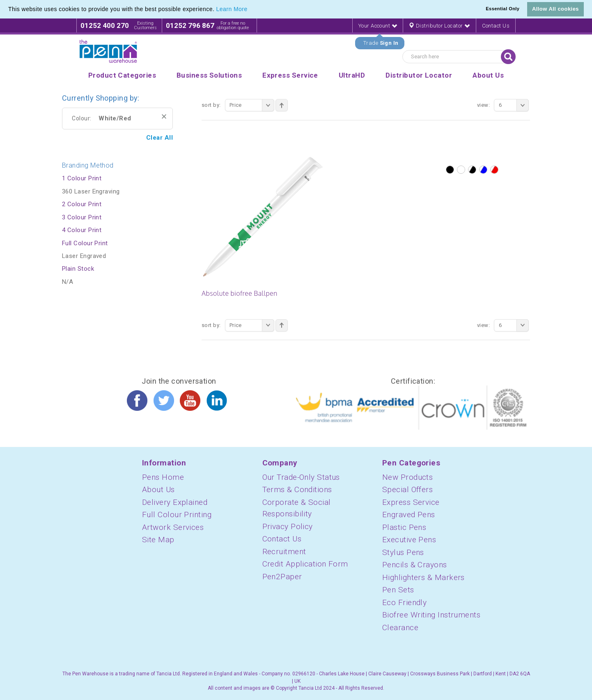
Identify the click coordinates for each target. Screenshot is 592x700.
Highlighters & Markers (423, 577)
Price (252, 105)
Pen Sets (398, 590)
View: (483, 105)
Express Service (411, 502)
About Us (158, 489)
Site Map (158, 540)
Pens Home (163, 477)
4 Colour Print (82, 230)
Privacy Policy (288, 526)
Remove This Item (164, 116)
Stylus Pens (403, 552)
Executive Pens (409, 540)
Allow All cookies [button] (555, 9)
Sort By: (211, 105)
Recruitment (284, 551)
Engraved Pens (409, 515)
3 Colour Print (82, 217)
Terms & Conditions (297, 489)
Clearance (400, 627)
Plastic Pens (404, 527)
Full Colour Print (85, 243)
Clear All (159, 138)
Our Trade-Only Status (301, 477)
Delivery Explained (175, 502)
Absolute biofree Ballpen (240, 293)
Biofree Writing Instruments (431, 615)
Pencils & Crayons (415, 565)
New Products (407, 477)
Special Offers (407, 489)
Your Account (378, 26)
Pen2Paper (282, 577)
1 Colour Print (82, 178)
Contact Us (496, 26)
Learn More (232, 9)
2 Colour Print (82, 204)
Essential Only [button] (503, 9)
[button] (250, 10)
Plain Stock (78, 269)
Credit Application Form (305, 564)
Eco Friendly (404, 602)
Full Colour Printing (177, 515)
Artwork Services (173, 527)
